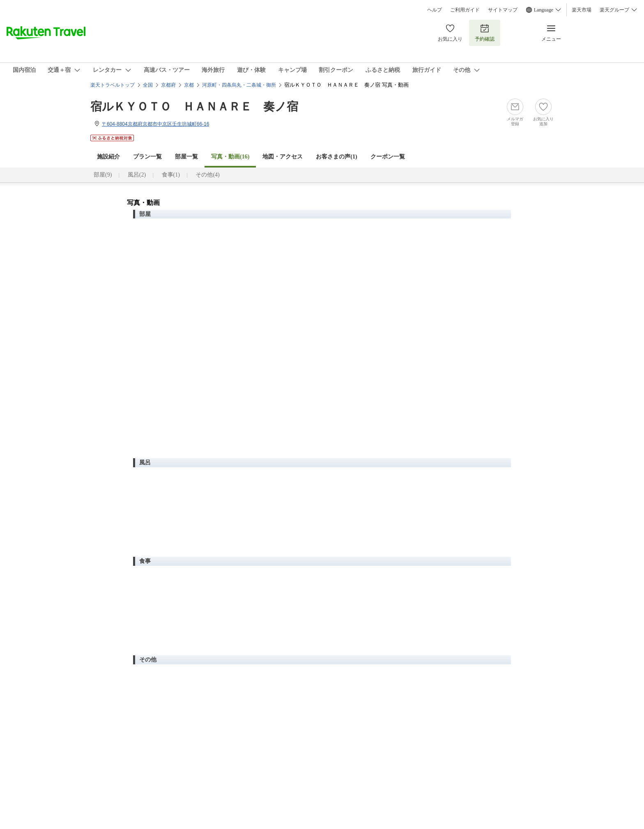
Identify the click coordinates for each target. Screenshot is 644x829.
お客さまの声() (336, 157)
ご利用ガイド (465, 10)
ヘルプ (435, 10)
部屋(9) (103, 175)
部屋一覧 (186, 157)
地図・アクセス (283, 157)
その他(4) (207, 175)
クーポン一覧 (388, 157)
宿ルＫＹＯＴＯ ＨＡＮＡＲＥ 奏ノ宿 (194, 107)
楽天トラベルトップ (113, 85)
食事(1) (171, 175)
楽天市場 (582, 10)
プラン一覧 (147, 157)
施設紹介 (108, 157)
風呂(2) (137, 175)
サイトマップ (503, 10)
